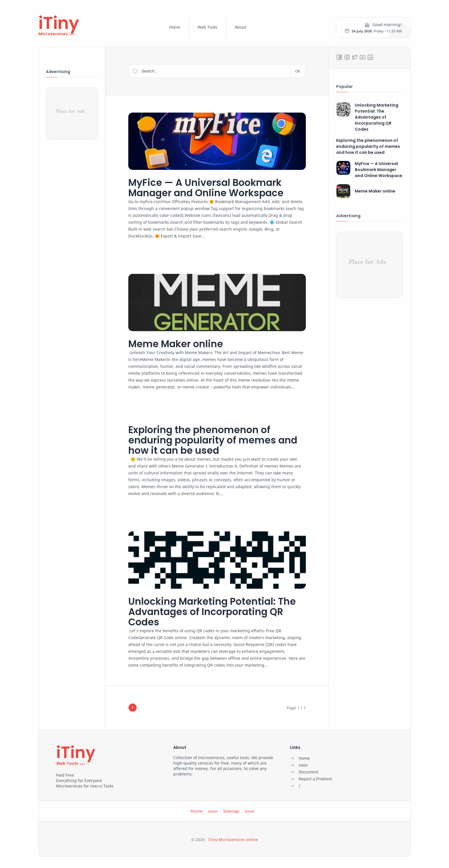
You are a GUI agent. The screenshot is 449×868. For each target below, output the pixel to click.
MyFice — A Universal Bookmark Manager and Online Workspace (212, 188)
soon (213, 814)
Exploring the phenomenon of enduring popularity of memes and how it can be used (207, 441)
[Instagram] (347, 57)
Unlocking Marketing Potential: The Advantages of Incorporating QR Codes (213, 614)
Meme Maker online (179, 344)
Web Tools (207, 27)
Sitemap (231, 814)
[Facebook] (339, 57)
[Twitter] (355, 57)
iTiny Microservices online (233, 842)
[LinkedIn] (370, 57)
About (241, 27)
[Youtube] (363, 57)
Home (175, 27)
